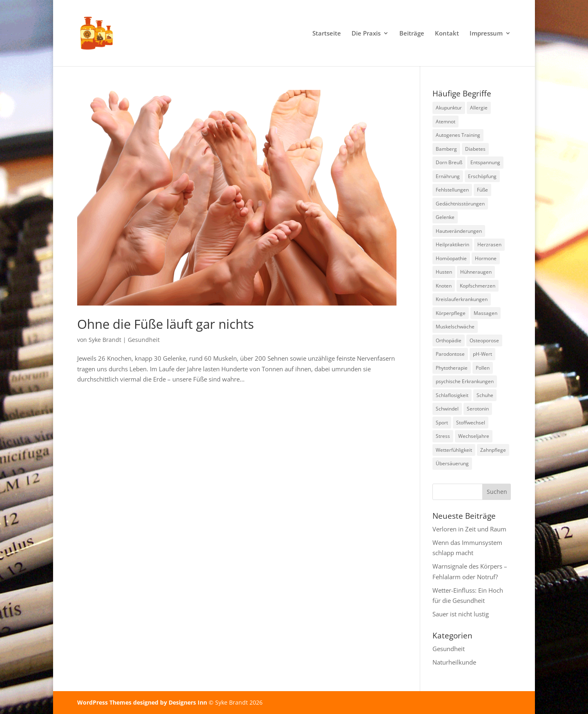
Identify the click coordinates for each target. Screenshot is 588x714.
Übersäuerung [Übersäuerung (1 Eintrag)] (452, 463)
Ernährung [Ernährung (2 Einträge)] (448, 176)
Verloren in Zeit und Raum (469, 529)
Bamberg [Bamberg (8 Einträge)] (446, 149)
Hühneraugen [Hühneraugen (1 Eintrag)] (476, 272)
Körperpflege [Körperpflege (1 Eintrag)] (451, 313)
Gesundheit (144, 340)
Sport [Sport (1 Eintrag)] (442, 423)
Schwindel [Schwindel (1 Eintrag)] (447, 409)
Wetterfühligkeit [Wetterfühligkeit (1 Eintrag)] (454, 450)
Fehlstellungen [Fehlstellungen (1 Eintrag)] (452, 190)
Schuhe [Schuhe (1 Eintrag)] (485, 395)
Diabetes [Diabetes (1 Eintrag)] (475, 149)
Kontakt (447, 34)
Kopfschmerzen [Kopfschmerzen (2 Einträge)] (478, 286)
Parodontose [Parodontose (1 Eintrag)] (450, 354)
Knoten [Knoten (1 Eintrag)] (444, 286)
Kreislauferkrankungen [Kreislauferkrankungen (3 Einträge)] (462, 299)
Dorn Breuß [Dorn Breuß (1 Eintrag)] (449, 162)
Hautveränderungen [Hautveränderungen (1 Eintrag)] (459, 231)
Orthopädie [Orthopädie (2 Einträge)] (449, 340)
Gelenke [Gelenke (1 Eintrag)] (445, 217)
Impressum (486, 34)
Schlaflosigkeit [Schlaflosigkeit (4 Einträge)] (452, 395)
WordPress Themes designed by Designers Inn (143, 702)
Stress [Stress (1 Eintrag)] (443, 436)
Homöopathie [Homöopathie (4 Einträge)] (451, 258)
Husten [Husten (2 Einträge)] (444, 272)
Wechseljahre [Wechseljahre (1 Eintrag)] (474, 436)
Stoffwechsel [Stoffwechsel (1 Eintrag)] (471, 423)
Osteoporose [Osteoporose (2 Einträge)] (484, 340)
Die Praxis (366, 34)
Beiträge (412, 34)
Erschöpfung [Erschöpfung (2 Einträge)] (482, 176)
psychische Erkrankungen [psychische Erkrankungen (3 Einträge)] (465, 381)
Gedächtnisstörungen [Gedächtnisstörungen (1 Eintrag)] (460, 204)
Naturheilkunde (454, 662)
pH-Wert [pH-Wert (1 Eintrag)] (482, 354)
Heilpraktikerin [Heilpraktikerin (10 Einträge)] (452, 244)
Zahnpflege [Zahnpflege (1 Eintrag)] (493, 450)
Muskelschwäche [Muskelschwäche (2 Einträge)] (455, 327)
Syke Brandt (105, 340)
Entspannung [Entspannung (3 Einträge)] (485, 162)
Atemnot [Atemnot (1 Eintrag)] (445, 122)
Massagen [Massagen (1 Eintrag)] (486, 313)
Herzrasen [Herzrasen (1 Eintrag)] (489, 244)
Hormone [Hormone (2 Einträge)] (486, 258)
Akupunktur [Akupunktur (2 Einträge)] (449, 108)
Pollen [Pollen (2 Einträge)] (483, 368)
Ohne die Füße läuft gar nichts (166, 324)
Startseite (327, 34)
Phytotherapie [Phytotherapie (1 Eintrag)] (452, 368)
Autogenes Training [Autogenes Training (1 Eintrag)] (458, 135)
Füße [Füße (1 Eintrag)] (482, 190)
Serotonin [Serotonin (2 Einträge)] (478, 409)
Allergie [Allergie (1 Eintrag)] (479, 108)
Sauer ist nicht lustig (461, 614)
